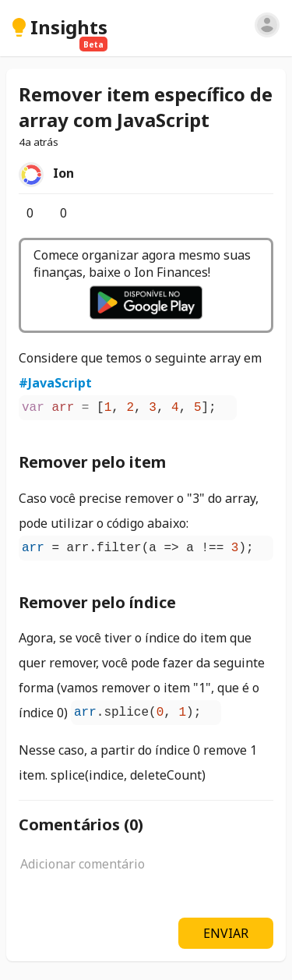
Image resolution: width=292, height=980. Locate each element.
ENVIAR (226, 933)
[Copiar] (231, 407)
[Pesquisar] (242, 27)
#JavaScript (55, 383)
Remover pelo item (92, 462)
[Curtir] (19, 213)
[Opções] (98, 213)
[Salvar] (86, 213)
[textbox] (146, 872)
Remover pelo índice (97, 602)
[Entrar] (267, 25)
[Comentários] (52, 213)
